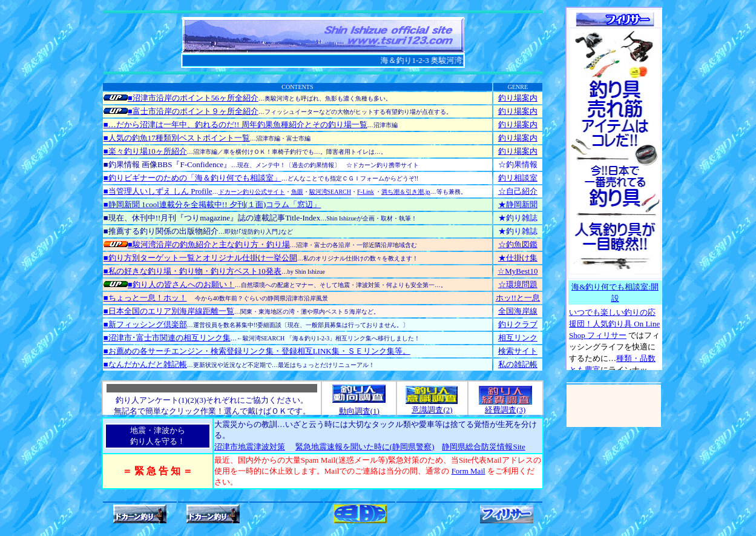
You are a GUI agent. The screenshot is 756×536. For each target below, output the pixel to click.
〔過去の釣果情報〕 (313, 165)
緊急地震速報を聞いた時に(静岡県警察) (365, 447)
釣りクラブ (518, 324)
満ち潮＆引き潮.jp (406, 192)
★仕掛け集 (518, 258)
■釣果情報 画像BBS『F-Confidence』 (167, 164)
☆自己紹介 (518, 191)
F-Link (366, 192)
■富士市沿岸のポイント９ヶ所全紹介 (181, 111)
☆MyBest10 (518, 271)
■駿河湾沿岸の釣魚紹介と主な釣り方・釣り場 (197, 244)
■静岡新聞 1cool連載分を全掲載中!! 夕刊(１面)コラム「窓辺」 (212, 204)
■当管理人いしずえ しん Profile (158, 191)
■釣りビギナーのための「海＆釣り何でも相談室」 (192, 178)
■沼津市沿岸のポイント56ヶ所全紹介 (181, 98)
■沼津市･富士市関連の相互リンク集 (167, 338)
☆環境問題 (518, 284)
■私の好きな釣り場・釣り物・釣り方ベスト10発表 (192, 271)
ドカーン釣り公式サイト (252, 192)
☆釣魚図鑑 (518, 244)
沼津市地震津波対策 (250, 447)
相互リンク (518, 338)
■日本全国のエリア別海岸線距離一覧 (169, 311)
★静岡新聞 (518, 204)
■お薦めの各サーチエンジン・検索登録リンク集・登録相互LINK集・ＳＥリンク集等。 (257, 351)
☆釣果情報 (518, 164)
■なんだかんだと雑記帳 (145, 364)
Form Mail (468, 471)
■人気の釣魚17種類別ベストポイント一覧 (177, 138)
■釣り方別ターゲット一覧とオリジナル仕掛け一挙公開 (200, 258)
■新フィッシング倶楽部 (145, 324)
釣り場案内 (518, 98)
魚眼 (297, 192)
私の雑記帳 (518, 364)
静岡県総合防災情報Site (483, 447)
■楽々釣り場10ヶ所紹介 (145, 151)
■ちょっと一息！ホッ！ (145, 298)
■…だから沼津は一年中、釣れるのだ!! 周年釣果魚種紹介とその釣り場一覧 (235, 124)
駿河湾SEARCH (330, 192)
